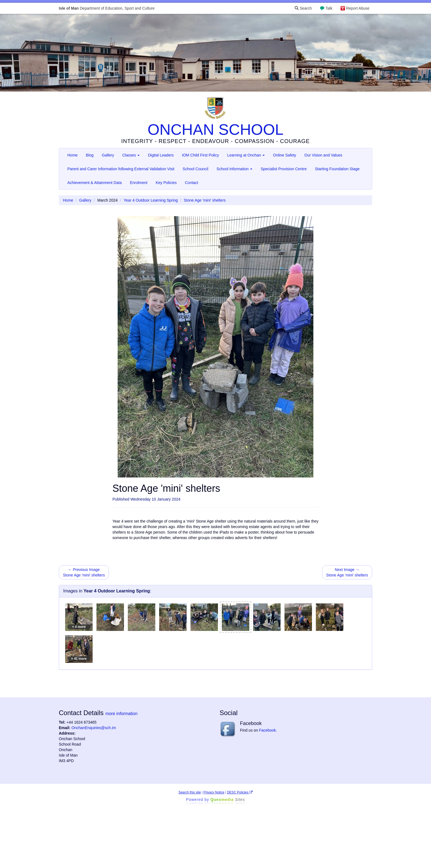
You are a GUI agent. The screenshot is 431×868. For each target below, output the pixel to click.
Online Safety (284, 155)
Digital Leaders (161, 155)
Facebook (267, 730)
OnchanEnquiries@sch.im (94, 728)
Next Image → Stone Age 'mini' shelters (347, 572)
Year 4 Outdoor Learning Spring (151, 200)
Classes (131, 155)
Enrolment (139, 183)
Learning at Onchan (246, 155)
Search (303, 8)
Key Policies (166, 183)
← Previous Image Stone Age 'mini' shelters (84, 572)
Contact (192, 183)
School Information (235, 169)
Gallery (108, 155)
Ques (228, 800)
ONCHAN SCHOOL (216, 129)
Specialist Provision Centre (284, 169)
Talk (329, 8)
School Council (195, 169)
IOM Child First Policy (201, 155)
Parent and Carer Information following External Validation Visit (121, 169)
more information (121, 714)
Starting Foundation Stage (337, 169)
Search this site (190, 792)
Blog (90, 155)
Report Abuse (358, 8)
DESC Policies (240, 792)
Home (72, 155)
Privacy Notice (214, 792)
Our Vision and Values (323, 155)
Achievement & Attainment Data (95, 183)
